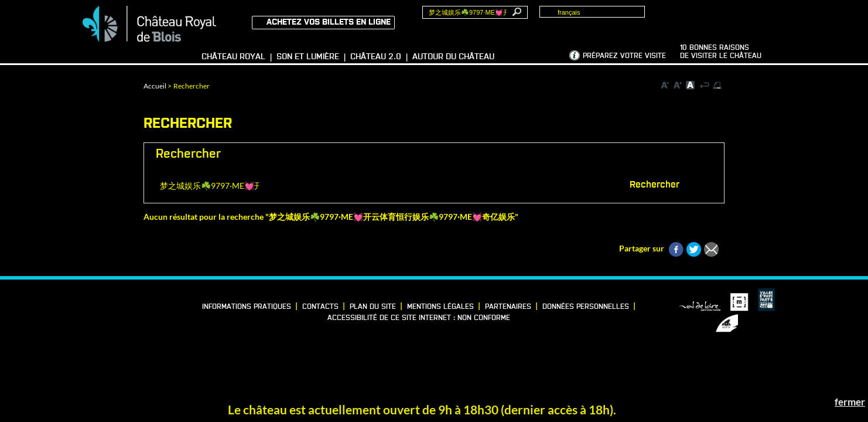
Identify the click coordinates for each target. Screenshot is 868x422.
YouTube (93, 319)
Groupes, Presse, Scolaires (735, 18)
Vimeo (129, 304)
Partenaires (508, 307)
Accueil (155, 86)
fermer (850, 402)
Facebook (93, 304)
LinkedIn (111, 304)
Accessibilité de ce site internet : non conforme (419, 318)
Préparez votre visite (624, 56)
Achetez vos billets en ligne (329, 22)
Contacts (320, 307)
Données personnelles (586, 307)
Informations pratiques (247, 307)
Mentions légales (440, 307)
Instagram (148, 304)
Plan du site (373, 307)
